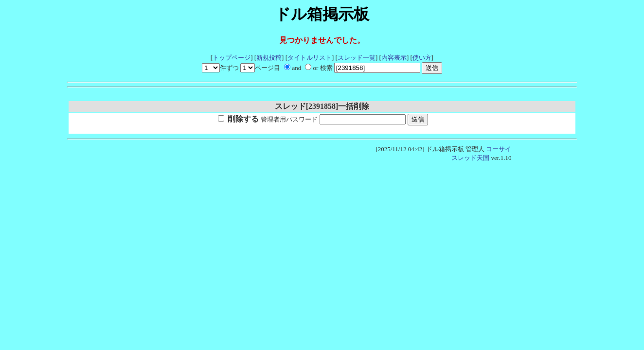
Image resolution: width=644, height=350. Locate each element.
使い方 (422, 58)
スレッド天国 (470, 158)
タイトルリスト (310, 58)
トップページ (232, 58)
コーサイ (499, 149)
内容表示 (394, 58)
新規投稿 (269, 58)
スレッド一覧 (357, 58)
